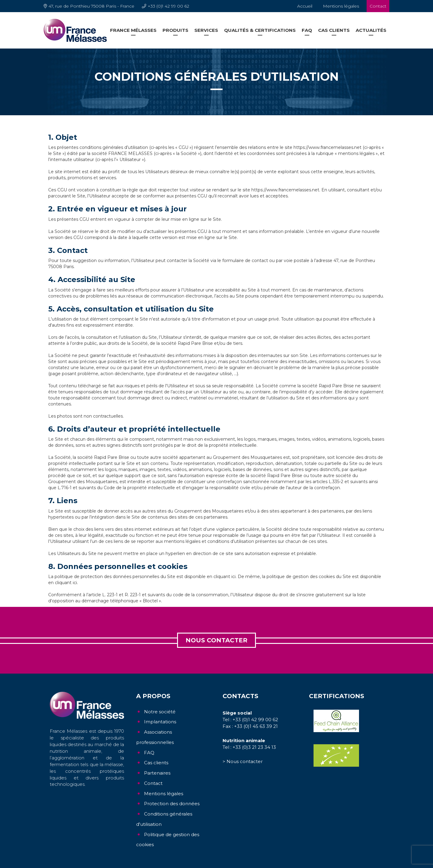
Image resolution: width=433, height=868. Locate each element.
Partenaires (157, 773)
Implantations (160, 722)
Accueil (305, 6)
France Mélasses (133, 30)
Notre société (160, 712)
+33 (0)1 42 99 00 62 (168, 6)
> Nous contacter (243, 761)
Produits (175, 30)
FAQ (307, 30)
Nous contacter (216, 640)
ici (233, 577)
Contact (378, 6)
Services (206, 30)
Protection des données (172, 804)
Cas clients (334, 30)
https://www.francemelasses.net (327, 147)
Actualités (371, 30)
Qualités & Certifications (260, 30)
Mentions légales (341, 6)
